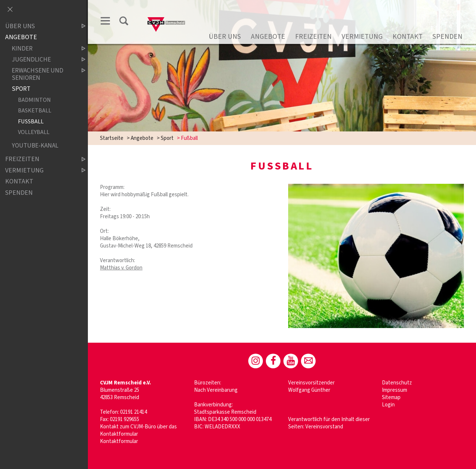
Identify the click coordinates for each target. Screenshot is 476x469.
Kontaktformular (119, 441)
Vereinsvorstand (324, 427)
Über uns (225, 37)
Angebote (268, 37)
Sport (167, 138)
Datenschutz (397, 383)
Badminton (34, 100)
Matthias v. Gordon (121, 268)
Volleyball (34, 132)
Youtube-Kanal (35, 146)
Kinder (42, 49)
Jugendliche (42, 59)
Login (388, 405)
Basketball (35, 111)
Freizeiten (313, 37)
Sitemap (391, 397)
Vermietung (362, 37)
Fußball (31, 121)
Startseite (112, 138)
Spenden (447, 37)
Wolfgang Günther (309, 390)
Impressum (395, 390)
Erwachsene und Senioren (42, 74)
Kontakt (408, 37)
